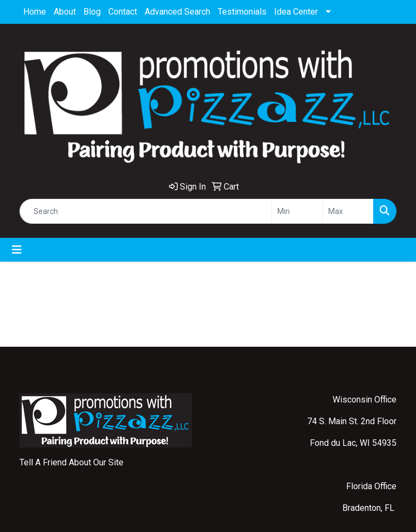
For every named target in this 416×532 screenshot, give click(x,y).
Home (35, 12)
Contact (123, 12)
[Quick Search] (146, 211)
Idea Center (296, 12)
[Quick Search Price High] (348, 211)
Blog (92, 12)
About (65, 12)
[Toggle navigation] (17, 250)
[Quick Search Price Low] (297, 211)
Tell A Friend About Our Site (71, 462)
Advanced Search (177, 12)
